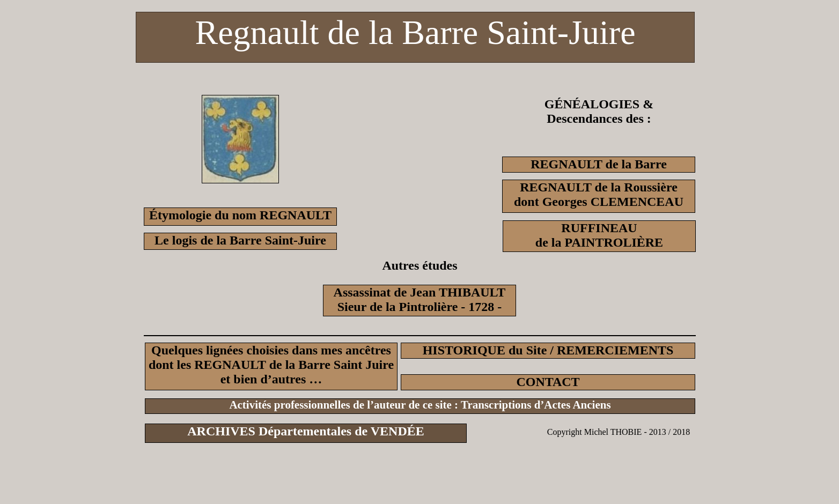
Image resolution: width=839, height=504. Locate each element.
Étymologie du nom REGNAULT (240, 215)
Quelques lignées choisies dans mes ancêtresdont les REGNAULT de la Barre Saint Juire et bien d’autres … (271, 365)
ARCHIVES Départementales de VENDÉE (306, 431)
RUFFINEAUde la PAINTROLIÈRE (599, 235)
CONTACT (548, 382)
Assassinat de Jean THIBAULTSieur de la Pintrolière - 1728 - (420, 299)
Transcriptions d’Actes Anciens (536, 405)
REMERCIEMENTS (615, 350)
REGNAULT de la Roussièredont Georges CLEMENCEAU (599, 194)
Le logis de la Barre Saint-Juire (240, 240)
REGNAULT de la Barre (599, 164)
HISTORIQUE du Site (485, 350)
